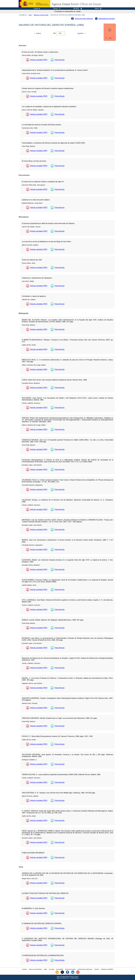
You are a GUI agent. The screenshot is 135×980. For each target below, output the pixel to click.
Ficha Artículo (60, 60)
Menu (98, 9)
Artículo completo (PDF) (39, 60)
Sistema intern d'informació (85, 969)
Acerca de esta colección (84, 19)
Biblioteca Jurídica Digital (41, 15)
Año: (55, 33)
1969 (60, 33)
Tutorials (97, 969)
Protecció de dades (70, 969)
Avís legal (52, 969)
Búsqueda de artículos (107, 19)
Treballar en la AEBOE (107, 969)
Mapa (45, 969)
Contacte (24, 969)
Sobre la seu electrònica (35, 969)
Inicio (30, 15)
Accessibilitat (60, 969)
